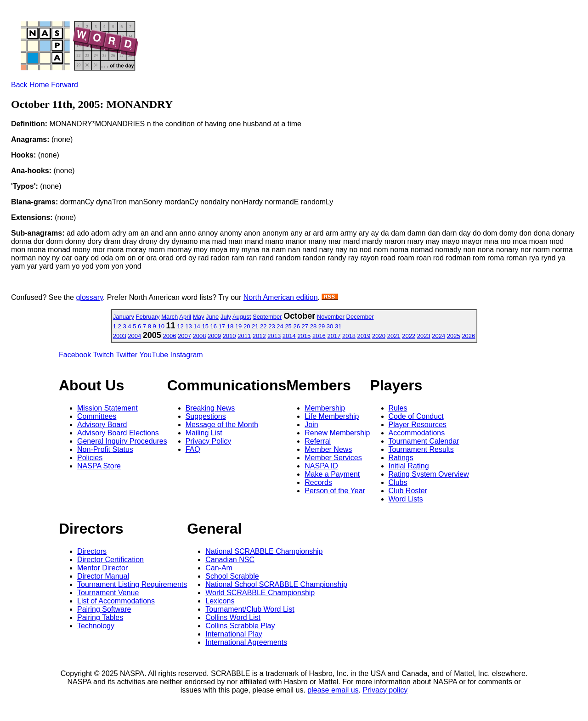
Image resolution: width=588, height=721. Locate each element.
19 (238, 326)
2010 (229, 336)
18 (230, 326)
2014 (289, 336)
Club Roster (408, 491)
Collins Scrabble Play (240, 626)
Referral (318, 441)
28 (313, 326)
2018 (349, 336)
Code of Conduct (416, 416)
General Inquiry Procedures (122, 441)
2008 (200, 336)
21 (255, 326)
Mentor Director (102, 568)
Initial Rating (409, 466)
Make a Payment (332, 474)
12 (180, 326)
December (360, 317)
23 (271, 326)
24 (280, 326)
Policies (90, 458)
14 (197, 326)
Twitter (127, 355)
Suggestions (206, 416)
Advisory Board (102, 425)
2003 (120, 336)
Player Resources (418, 425)
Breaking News (210, 408)
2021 (394, 336)
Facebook (75, 355)
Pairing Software (104, 609)
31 (338, 326)
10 (161, 326)
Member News (328, 449)
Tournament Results (421, 449)
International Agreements (246, 642)
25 (288, 326)
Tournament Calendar (424, 441)
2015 (304, 336)
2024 (438, 336)
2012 (259, 336)
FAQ (193, 449)
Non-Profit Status (105, 449)
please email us (333, 690)
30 (330, 326)
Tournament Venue (108, 593)
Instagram (187, 355)
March (170, 317)
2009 (214, 336)
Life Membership (332, 416)
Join (311, 425)
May (199, 317)
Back (19, 85)
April (185, 317)
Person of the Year (335, 491)
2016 (319, 336)
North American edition (281, 297)
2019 (364, 336)
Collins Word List (233, 617)
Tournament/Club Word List (250, 609)
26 (296, 326)
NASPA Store (99, 466)
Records (318, 482)
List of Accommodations (116, 601)
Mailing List (204, 433)
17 (222, 326)
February (148, 317)
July (226, 317)
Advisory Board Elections (118, 433)
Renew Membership (337, 433)
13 (188, 326)
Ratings (401, 458)
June (212, 317)
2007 (184, 336)
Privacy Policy (209, 441)
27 (305, 326)
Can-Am (219, 568)
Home (39, 85)
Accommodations (417, 433)
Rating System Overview (429, 474)
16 (214, 326)
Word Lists (406, 499)
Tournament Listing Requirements (132, 584)
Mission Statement (107, 408)
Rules (398, 408)
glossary (89, 297)
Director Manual (103, 576)
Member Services (333, 458)
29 (322, 326)
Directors (92, 551)
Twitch (103, 355)
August (242, 317)
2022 (409, 336)
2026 (468, 336)
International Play (234, 634)
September (267, 317)
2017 (334, 336)
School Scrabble (232, 576)
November (331, 317)
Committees (97, 416)
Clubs (398, 482)
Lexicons (220, 601)
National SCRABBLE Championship (264, 551)
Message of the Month (222, 425)
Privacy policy (385, 690)
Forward (65, 85)
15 (205, 326)
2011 (244, 336)
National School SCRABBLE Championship (276, 584)
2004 (134, 336)
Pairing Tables (100, 617)
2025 (454, 336)
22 (263, 326)
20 (247, 326)
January (124, 317)
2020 (379, 336)
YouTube (154, 355)
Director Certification (110, 560)
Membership (325, 408)
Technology (96, 626)
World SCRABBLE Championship (260, 593)
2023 (424, 336)
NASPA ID (321, 466)
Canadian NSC (230, 560)
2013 (274, 336)
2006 (169, 336)
